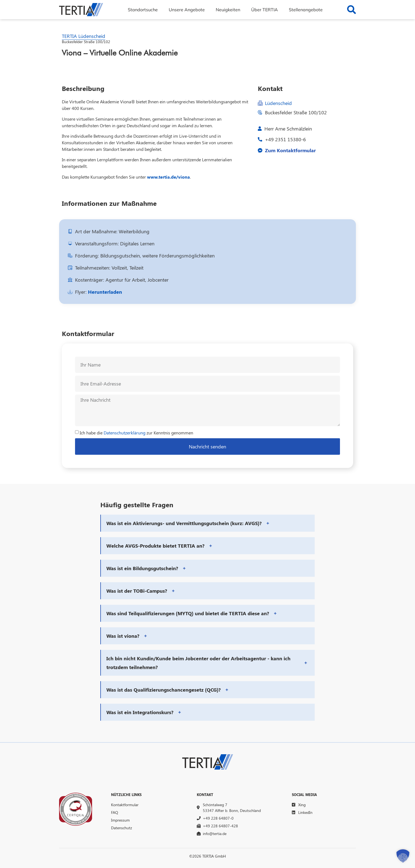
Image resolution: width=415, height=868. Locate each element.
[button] (208, 523)
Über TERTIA (265, 10)
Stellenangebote (306, 10)
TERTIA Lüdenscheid (84, 36)
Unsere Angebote (187, 10)
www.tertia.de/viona (168, 177)
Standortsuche (143, 10)
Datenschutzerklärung (125, 433)
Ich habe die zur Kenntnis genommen (136, 433)
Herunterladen (105, 292)
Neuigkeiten (228, 10)
